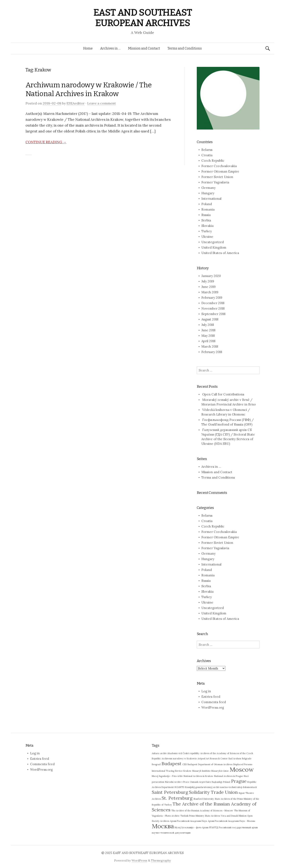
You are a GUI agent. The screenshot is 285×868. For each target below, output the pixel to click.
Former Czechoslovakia (219, 166)
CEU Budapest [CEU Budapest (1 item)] (190, 764)
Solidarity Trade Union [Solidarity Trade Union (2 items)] (213, 792)
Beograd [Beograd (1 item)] (156, 764)
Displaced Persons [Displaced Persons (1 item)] (243, 764)
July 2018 (208, 325)
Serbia (206, 220)
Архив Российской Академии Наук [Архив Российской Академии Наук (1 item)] (189, 821)
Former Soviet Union (217, 177)
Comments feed (214, 702)
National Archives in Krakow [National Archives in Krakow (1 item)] (198, 776)
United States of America (220, 253)
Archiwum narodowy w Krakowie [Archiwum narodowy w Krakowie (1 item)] (179, 759)
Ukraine (207, 237)
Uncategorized (213, 242)
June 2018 (208, 330)
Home (88, 48)
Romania (208, 209)
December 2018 (213, 303)
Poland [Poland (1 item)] (227, 782)
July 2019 (208, 281)
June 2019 (208, 287)
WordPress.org (213, 707)
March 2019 (210, 292)
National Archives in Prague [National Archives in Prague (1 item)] (229, 776)
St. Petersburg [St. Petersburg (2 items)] (177, 798)
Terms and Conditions (185, 48)
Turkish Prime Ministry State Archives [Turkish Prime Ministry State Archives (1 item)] (200, 816)
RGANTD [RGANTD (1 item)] (179, 787)
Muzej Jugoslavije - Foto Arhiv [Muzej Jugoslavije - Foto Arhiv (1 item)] (167, 776)
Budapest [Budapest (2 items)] (171, 764)
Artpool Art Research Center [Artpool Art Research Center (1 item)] (213, 759)
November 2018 (213, 308)
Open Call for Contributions (223, 394)
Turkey (207, 231)
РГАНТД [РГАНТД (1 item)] (213, 827)
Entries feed (211, 697)
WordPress (139, 860)
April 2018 (208, 341)
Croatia (207, 155)
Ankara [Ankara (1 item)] (156, 753)
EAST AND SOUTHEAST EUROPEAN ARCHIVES (142, 18)
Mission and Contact (144, 48)
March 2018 (210, 346)
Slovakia (207, 226)
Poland (207, 204)
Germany (208, 188)
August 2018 (210, 319)
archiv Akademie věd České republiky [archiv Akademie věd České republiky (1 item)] (180, 753)
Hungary (208, 193)
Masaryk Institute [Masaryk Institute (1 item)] (201, 771)
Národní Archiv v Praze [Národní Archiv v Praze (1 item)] (177, 782)
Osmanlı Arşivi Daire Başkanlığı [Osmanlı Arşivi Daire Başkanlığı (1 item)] (206, 782)
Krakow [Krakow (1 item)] (187, 771)
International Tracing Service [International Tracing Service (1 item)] (167, 771)
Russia (206, 215)
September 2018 (213, 314)
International (211, 199)
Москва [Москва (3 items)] (163, 826)
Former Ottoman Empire (220, 171)
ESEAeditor (76, 103)
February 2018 (212, 352)
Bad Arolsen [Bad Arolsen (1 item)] (235, 759)
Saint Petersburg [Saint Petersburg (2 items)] (170, 792)
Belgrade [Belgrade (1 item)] (247, 759)
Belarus (207, 150)
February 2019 (212, 298)
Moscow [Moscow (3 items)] (242, 769)
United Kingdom (214, 247)
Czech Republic (213, 161)
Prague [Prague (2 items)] (239, 781)
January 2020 (211, 276)
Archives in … (110, 48)
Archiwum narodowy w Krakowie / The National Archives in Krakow (89, 89)
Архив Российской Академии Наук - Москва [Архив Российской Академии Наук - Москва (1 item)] (231, 821)
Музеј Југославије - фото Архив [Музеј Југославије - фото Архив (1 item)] (191, 827)
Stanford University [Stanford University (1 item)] (204, 799)
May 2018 (208, 336)
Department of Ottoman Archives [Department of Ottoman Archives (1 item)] (215, 764)
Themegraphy (161, 860)
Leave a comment (102, 103)
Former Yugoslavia (215, 182)
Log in (206, 691)
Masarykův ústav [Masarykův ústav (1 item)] (220, 771)
